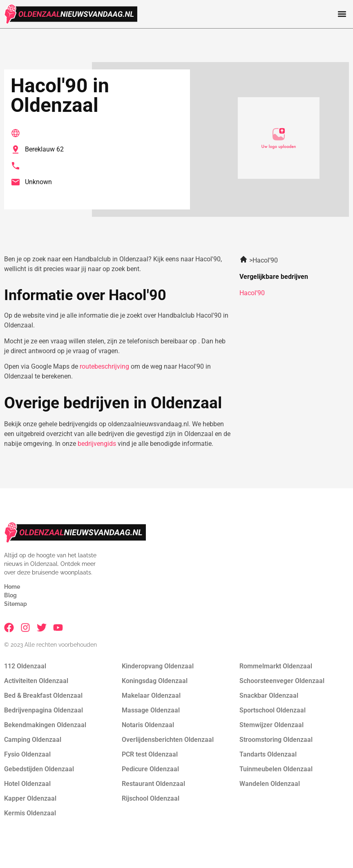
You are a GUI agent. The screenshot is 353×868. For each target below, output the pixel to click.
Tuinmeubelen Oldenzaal (276, 769)
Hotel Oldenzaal (27, 784)
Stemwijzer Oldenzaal (271, 725)
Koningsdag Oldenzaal (155, 681)
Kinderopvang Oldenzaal (158, 666)
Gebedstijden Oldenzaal (39, 769)
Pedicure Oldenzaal (150, 769)
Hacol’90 (252, 293)
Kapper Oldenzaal (30, 798)
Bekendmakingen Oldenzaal (45, 725)
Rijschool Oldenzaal (151, 798)
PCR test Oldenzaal (150, 754)
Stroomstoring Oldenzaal (276, 740)
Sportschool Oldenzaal (273, 710)
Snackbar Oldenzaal (269, 696)
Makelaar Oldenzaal (151, 696)
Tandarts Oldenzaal (268, 754)
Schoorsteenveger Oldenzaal (282, 681)
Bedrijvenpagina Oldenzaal (44, 710)
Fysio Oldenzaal (27, 754)
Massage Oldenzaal (151, 710)
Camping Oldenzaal (33, 740)
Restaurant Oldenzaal (153, 784)
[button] (342, 14)
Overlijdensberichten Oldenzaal (168, 740)
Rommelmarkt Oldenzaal (276, 666)
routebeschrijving (104, 366)
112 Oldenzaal (25, 666)
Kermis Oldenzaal (30, 813)
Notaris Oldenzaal (148, 725)
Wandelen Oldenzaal (270, 784)
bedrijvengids (97, 444)
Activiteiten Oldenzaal (36, 681)
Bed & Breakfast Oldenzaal (43, 696)
